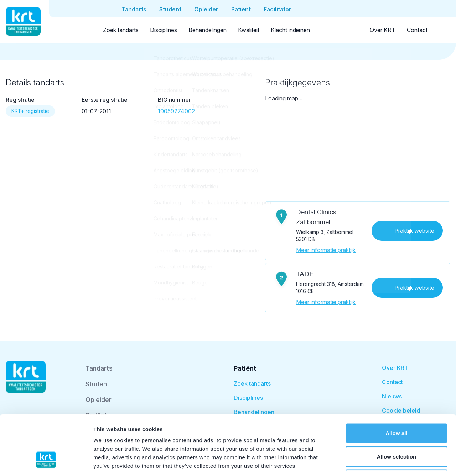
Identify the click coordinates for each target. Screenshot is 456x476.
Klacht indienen (290, 30)
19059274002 (176, 111)
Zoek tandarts (121, 30)
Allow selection (397, 406)
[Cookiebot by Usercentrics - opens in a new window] (46, 462)
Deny (396, 429)
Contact (417, 30)
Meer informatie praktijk (326, 250)
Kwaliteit (249, 30)
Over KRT (383, 30)
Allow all (397, 383)
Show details (374, 462)
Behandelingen (208, 30)
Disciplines (164, 30)
